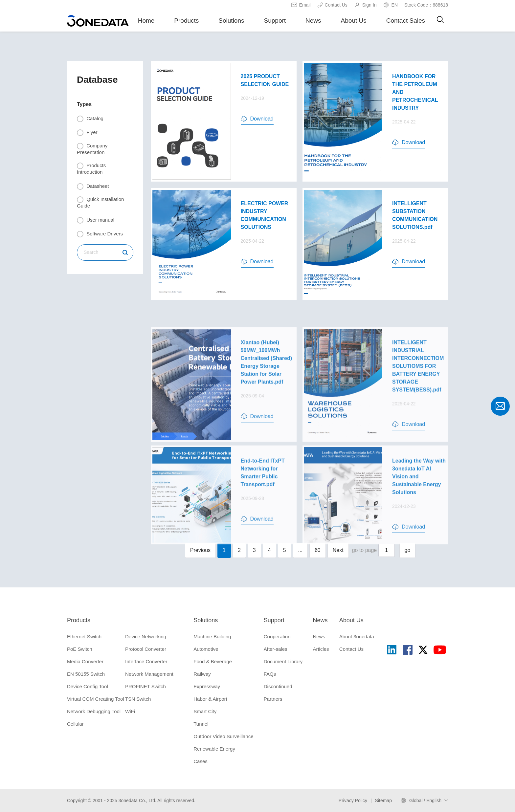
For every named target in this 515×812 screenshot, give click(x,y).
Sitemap (383, 801)
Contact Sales (406, 21)
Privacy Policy (353, 801)
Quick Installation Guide (100, 202)
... (300, 550)
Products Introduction (91, 169)
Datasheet (93, 187)
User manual (96, 220)
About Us (354, 21)
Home (146, 21)
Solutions (231, 21)
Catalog (90, 119)
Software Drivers (100, 234)
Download (257, 119)
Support (275, 21)
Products (186, 21)
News (313, 21)
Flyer (87, 133)
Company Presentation (92, 149)
